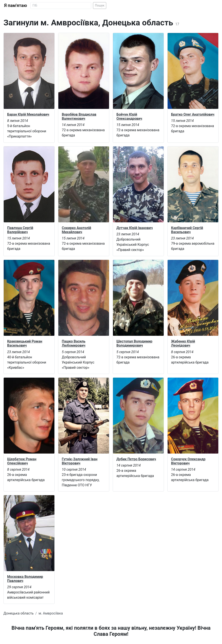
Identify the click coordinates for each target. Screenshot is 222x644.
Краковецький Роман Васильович (25, 343)
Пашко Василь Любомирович (74, 343)
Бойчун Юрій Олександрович (129, 116)
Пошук (100, 5)
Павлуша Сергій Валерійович (20, 230)
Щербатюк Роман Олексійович (22, 461)
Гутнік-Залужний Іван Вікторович (80, 461)
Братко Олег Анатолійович (193, 114)
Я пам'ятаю (16, 5)
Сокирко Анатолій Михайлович (76, 230)
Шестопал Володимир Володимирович (134, 343)
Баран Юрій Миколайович (28, 114)
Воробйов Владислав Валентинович (79, 116)
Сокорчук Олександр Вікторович (188, 461)
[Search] (61, 6)
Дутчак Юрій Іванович (135, 228)
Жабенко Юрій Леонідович (183, 343)
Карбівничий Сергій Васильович (187, 230)
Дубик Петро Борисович (136, 459)
